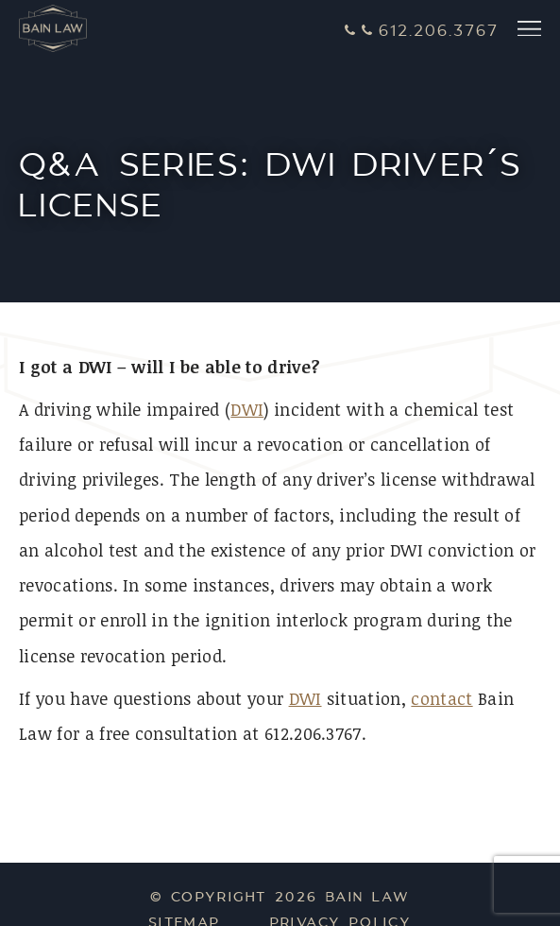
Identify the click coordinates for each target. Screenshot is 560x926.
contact (441, 698)
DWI (247, 409)
